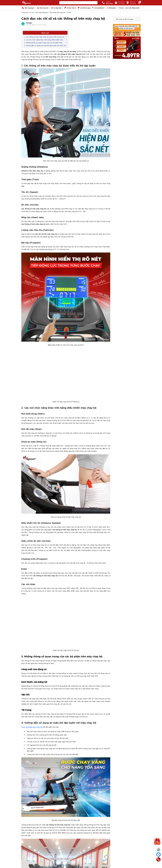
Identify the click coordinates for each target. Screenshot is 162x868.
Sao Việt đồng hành (132, 8)
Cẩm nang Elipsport (42, 12)
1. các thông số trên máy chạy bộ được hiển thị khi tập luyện (44, 37)
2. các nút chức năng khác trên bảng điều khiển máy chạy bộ (44, 40)
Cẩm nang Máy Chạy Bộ (57, 12)
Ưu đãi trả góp (84, 8)
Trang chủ (25, 12)
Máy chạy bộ (43, 8)
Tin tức (121, 8)
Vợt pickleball (98, 8)
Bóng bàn (111, 8)
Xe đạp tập (56, 8)
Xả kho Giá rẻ (70, 8)
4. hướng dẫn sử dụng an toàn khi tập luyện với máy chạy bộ (45, 46)
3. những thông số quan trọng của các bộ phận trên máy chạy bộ (43, 43)
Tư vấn (69, 12)
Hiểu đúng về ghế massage (124, 19)
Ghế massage (28, 8)
